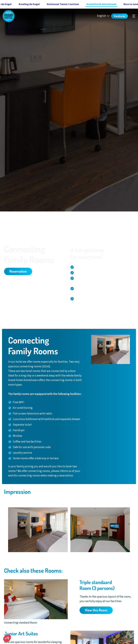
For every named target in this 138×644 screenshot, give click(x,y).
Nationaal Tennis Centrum (56, 4)
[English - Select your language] (104, 16)
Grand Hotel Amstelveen (94, 4)
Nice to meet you (127, 4)
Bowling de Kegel (22, 4)
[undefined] (134, 16)
